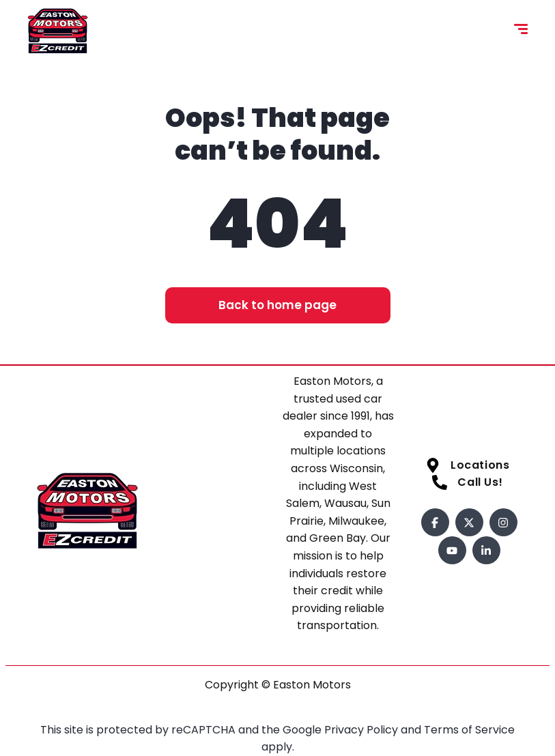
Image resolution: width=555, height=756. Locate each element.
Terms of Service (469, 730)
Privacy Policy (362, 730)
